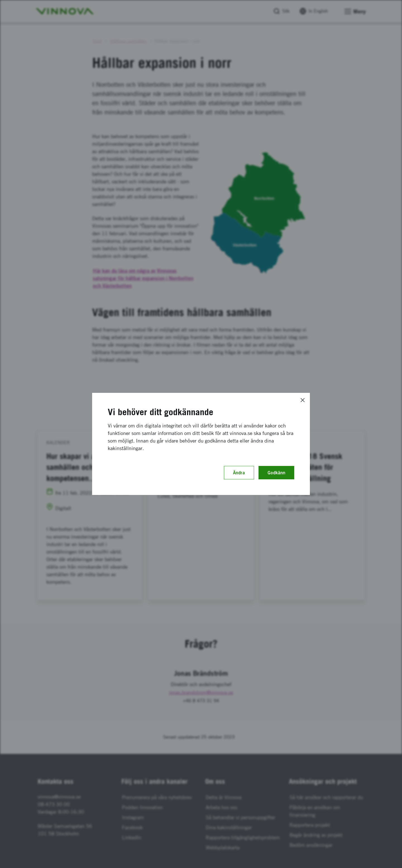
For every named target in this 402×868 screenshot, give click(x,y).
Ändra (239, 473)
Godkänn (276, 473)
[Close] (303, 400)
